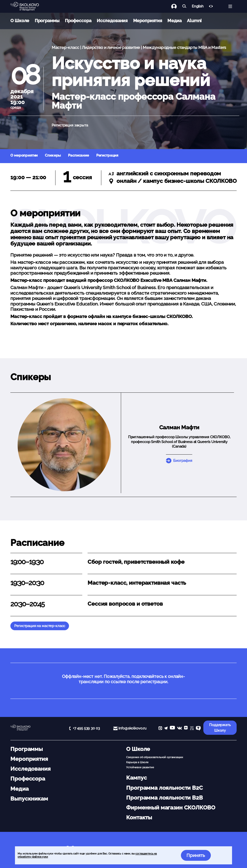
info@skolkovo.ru (132, 728)
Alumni (194, 21)
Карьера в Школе (137, 762)
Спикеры (53, 155)
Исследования (112, 21)
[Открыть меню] (230, 6)
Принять (196, 855)
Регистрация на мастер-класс (40, 626)
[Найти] (184, 6)
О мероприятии (24, 155)
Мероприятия (148, 21)
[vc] (192, 729)
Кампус (136, 778)
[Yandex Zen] (186, 729)
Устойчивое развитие (140, 767)
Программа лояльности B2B (164, 798)
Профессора (78, 21)
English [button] (198, 6)
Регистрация (107, 155)
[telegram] (166, 729)
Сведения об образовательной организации (154, 757)
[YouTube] (172, 729)
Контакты (139, 817)
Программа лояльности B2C (164, 788)
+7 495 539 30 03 (86, 728)
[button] (64, 445)
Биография (183, 461)
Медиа (174, 21)
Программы (47, 21)
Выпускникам (29, 799)
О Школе (20, 21)
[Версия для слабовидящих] (211, 6)
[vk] (179, 729)
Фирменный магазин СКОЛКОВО (171, 808)
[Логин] (177, 6)
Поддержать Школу (220, 728)
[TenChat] (198, 729)
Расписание (79, 155)
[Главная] (28, 7)
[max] (160, 729)
